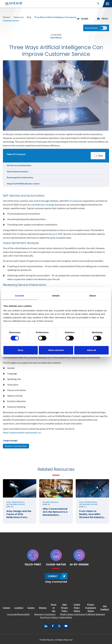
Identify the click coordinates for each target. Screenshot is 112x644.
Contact (6, 608)
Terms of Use (54, 608)
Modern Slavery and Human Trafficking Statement (82, 614)
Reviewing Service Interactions (20, 178)
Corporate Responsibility (19, 614)
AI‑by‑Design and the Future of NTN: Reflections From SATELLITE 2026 (19, 515)
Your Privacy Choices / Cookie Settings (56, 618)
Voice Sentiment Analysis (18, 172)
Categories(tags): (10, 440)
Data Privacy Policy (65, 608)
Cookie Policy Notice (77, 608)
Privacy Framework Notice (91, 608)
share (83, 19)
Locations (19, 608)
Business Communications (16, 446)
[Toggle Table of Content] (98, 156)
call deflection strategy (43, 205)
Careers (31, 608)
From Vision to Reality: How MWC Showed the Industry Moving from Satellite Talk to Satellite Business (92, 515)
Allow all (92, 350)
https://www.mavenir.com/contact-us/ (22, 432)
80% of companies (73, 201)
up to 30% (57, 234)
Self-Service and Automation (19, 165)
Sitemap (43, 608)
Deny (20, 350)
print (103, 19)
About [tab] (93, 296)
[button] (98, 4)
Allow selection (56, 350)
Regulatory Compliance (45, 614)
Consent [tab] (19, 296)
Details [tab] (56, 296)
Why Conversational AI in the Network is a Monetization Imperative (55, 512)
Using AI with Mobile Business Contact (23, 184)
